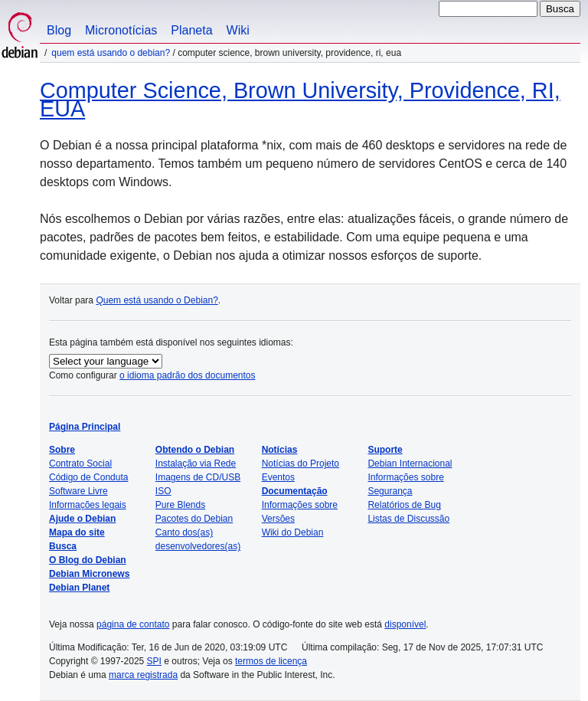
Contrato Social (80, 464)
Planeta (191, 30)
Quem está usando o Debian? (111, 53)
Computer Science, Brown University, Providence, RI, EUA (300, 100)
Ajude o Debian (82, 519)
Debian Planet (79, 588)
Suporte (385, 450)
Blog (59, 30)
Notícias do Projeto (301, 464)
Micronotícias (121, 30)
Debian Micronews (89, 574)
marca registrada (143, 675)
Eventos (278, 477)
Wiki (238, 30)
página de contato (133, 624)
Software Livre (78, 491)
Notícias (280, 450)
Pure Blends (180, 505)
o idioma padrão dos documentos (187, 375)
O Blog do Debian (88, 560)
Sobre (62, 450)
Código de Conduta (88, 477)
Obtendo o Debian (195, 450)
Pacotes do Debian (194, 519)
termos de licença (271, 661)
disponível (405, 624)
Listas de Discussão (408, 519)
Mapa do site (77, 532)
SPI (154, 661)
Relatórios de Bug (404, 505)
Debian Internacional (410, 464)
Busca (63, 546)
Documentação (295, 491)
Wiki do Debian (293, 532)
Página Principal (85, 427)
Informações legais (88, 505)
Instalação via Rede (196, 464)
